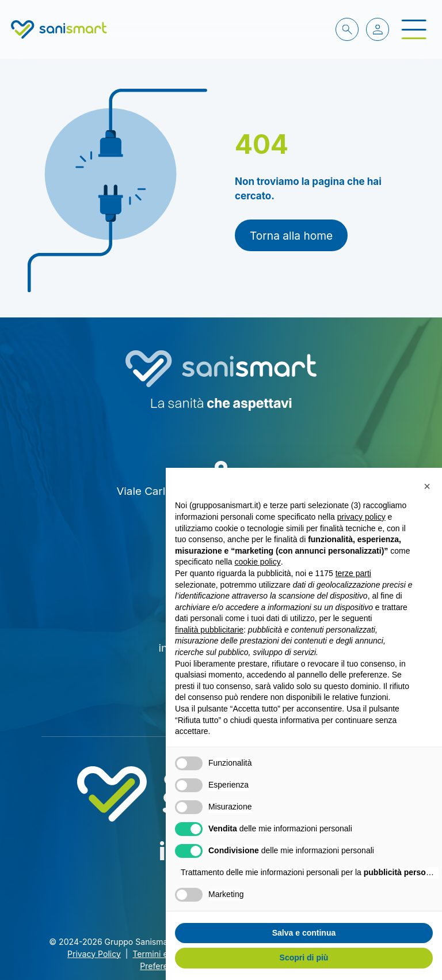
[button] (427, 486)
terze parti (353, 573)
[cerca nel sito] (347, 29)
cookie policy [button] (258, 562)
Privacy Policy (94, 954)
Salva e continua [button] (304, 933)
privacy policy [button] (361, 517)
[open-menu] (414, 30)
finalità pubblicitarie (209, 630)
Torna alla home (291, 236)
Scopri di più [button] (304, 958)
